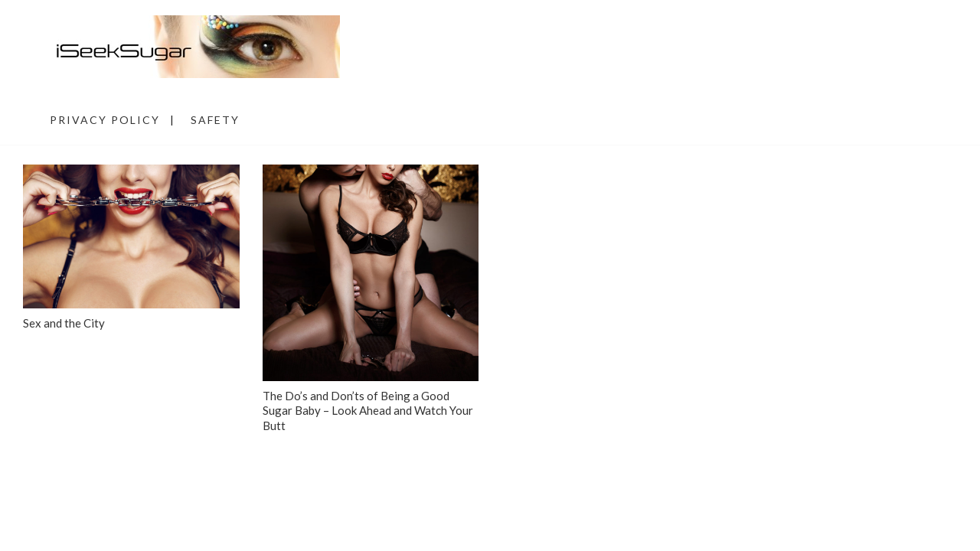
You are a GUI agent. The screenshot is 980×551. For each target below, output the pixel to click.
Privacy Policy (105, 120)
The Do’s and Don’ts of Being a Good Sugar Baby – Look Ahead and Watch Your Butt (368, 411)
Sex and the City (64, 323)
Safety (215, 120)
